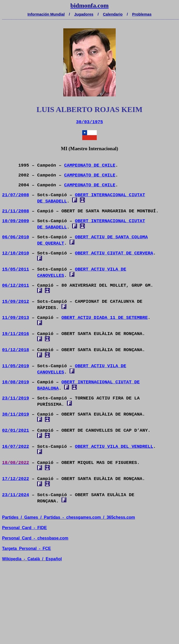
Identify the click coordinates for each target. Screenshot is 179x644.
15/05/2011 (16, 269)
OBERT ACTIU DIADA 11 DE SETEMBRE (105, 318)
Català (34, 559)
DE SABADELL (52, 201)
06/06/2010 (16, 237)
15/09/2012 (16, 302)
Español (54, 559)
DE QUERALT (51, 243)
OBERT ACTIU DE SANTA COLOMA (111, 237)
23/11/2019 (16, 398)
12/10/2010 (16, 253)
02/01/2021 (16, 431)
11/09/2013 (16, 318)
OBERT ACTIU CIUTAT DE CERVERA (114, 253)
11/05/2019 (16, 366)
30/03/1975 (89, 122)
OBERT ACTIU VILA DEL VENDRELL (114, 447)
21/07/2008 (16, 195)
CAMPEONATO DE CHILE (90, 165)
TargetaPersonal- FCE (26, 548)
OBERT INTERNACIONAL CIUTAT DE (101, 382)
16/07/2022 (16, 447)
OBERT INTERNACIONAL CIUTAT (110, 195)
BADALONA (48, 388)
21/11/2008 (16, 211)
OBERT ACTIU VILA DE (101, 269)
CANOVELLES (51, 276)
